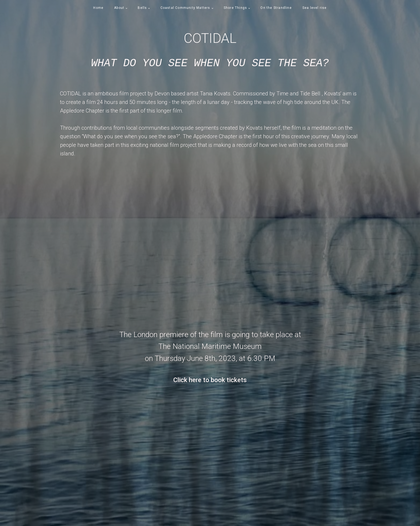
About (119, 8)
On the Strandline (276, 8)
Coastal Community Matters (185, 8)
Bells (142, 8)
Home (98, 8)
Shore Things (235, 8)
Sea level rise (315, 8)
